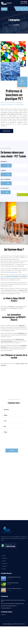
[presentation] (11, 445)
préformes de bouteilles (12, 277)
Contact (4, 569)
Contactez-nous (22, 195)
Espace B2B (25, 3)
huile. (20, 272)
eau (7, 272)
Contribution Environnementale (13, 583)
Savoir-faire (5, 564)
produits (4, 561)
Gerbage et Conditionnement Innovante (14, 588)
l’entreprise (5, 558)
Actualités (4, 566)
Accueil (10, 25)
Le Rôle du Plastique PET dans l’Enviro (14, 577)
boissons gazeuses (13, 272)
